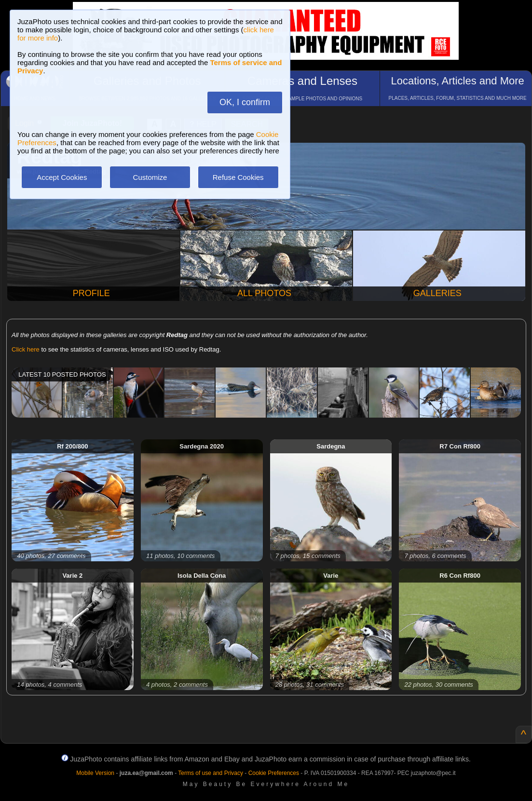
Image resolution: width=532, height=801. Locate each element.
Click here (26, 349)
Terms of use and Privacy (211, 773)
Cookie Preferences (274, 773)
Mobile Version (95, 773)
